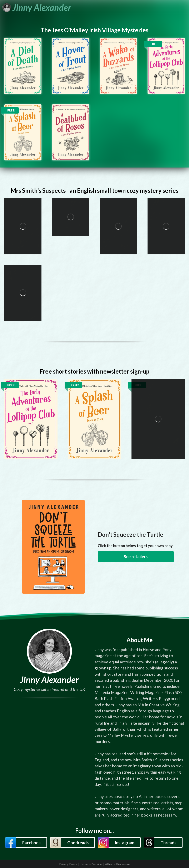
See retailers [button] (136, 557)
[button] (26, 842)
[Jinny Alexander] (37, 8)
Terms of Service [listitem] (91, 864)
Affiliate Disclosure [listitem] (117, 864)
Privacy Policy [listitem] (68, 864)
